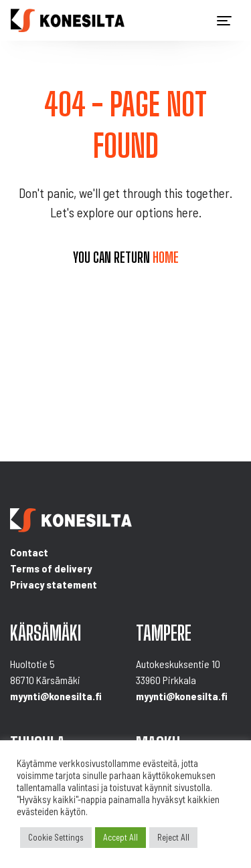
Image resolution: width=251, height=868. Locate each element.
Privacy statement (54, 584)
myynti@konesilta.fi (56, 696)
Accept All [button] (120, 837)
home (166, 257)
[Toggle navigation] (224, 21)
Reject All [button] (173, 837)
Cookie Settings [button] (56, 837)
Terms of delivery (51, 568)
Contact (29, 552)
